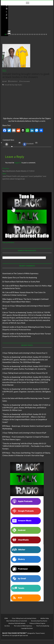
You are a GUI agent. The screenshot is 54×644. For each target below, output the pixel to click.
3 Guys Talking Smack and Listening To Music (24, 618)
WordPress (11, 144)
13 (26, 34)
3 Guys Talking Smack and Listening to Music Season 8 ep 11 (25, 353)
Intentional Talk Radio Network (17, 623)
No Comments (30, 30)
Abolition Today (45, 618)
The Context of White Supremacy (26, 273)
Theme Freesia (40, 633)
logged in (18, 163)
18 (34, 34)
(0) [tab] (12, 144)
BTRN (6, 618)
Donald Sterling (9, 85)
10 (21, 34)
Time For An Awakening (28, 278)
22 (41, 34)
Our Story (7, 626)
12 (24, 34)
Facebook (28, 144)
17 (33, 34)
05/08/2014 (13, 81)
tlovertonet (7, 273)
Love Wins (7, 30)
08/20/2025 (18, 30)
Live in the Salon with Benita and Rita (21, 20)
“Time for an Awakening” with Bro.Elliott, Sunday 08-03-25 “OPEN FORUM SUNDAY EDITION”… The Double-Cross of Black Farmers (27, 446)
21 (40, 34)
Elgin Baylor (18, 85)
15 (29, 34)
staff (4, 81)
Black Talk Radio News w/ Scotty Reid (26, 282)
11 (22, 34)
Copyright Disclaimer (27, 628)
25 (46, 34)
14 (28, 34)
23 (43, 34)
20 (38, 34)
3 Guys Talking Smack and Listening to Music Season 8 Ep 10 (25, 373)
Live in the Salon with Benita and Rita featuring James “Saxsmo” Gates (22, 25)
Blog (5, 20)
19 (36, 34)
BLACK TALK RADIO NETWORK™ (15, 633)
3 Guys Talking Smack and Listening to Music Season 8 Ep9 (24, 433)
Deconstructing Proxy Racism (39, 621)
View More (8, 33)
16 (31, 34)
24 (45, 34)
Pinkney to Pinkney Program (37, 623)
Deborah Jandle (8, 327)
